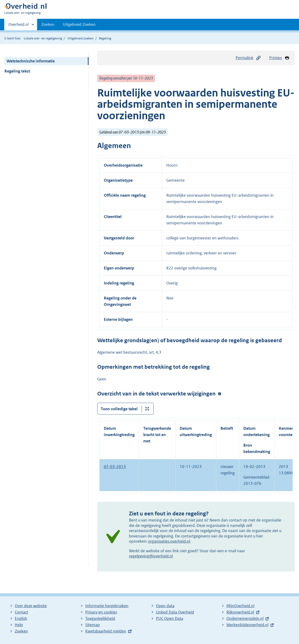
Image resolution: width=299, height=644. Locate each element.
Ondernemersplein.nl (245, 618)
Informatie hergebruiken (107, 606)
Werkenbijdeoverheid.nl (247, 625)
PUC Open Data (170, 618)
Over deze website (31, 606)
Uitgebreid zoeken (80, 38)
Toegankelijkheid (100, 618)
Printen (279, 58)
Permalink (248, 58)
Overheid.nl (19, 26)
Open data (165, 606)
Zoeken (48, 24)
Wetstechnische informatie (31, 61)
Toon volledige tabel (119, 409)
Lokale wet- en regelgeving (43, 38)
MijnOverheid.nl (240, 606)
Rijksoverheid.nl (240, 612)
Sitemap (93, 625)
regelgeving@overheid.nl (151, 556)
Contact (21, 612)
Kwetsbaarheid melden (106, 631)
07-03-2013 (115, 467)
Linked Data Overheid (175, 612)
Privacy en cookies (101, 612)
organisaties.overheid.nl (169, 541)
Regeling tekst (17, 71)
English (21, 618)
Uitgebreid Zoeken (79, 24)
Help (19, 625)
